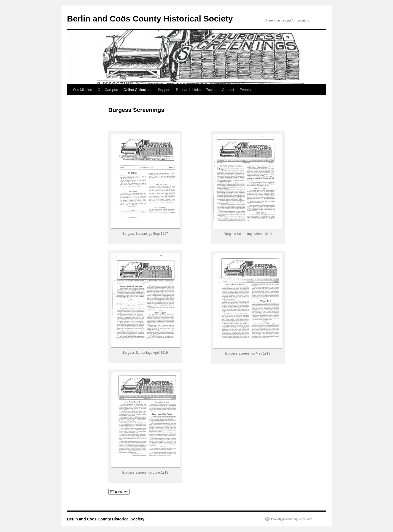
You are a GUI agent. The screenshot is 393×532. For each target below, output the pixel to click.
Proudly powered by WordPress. (292, 519)
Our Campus (108, 90)
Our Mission (83, 90)
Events (245, 90)
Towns (211, 90)
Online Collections (138, 90)
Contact (228, 90)
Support (164, 90)
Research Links (188, 90)
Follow (119, 492)
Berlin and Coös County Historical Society (150, 19)
